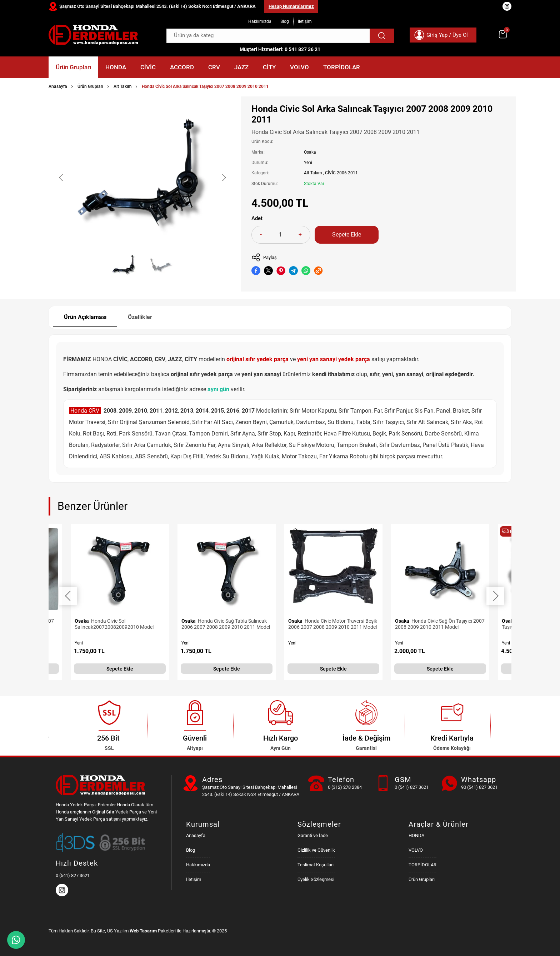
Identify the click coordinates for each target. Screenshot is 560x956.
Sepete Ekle (347, 235)
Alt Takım (122, 86)
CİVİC (148, 67)
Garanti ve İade (313, 835)
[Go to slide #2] (161, 265)
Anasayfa (58, 86)
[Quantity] (280, 235)
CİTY (269, 67)
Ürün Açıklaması (85, 317)
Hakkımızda (260, 21)
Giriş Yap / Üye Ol (447, 35)
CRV (214, 67)
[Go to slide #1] (124, 265)
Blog (285, 21)
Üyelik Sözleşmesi (316, 879)
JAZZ (241, 67)
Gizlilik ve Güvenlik (316, 850)
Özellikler (140, 317)
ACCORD (182, 67)
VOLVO (299, 67)
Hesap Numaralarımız (291, 6)
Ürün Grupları (73, 67)
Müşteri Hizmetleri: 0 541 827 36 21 (280, 49)
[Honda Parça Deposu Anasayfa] (93, 35)
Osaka (310, 152)
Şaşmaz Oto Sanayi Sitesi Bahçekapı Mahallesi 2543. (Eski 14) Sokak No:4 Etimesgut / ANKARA (157, 6)
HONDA (116, 67)
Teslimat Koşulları (316, 865)
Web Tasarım (143, 931)
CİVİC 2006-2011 (341, 173)
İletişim (305, 21)
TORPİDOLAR (342, 67)
